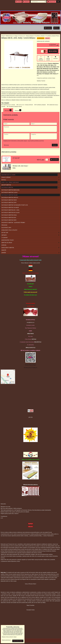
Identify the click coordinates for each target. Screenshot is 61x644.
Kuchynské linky (6, 228)
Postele (31, 180)
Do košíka (53, 51)
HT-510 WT (16, 158)
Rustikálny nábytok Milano (15, 106)
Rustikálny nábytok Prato (9, 200)
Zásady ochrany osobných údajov (9, 637)
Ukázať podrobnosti (6, 640)
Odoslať (55, 145)
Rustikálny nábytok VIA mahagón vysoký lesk (15, 205)
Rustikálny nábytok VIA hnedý (10, 207)
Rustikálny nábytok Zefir (9, 202)
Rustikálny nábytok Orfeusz (10, 197)
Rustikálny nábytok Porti (9, 220)
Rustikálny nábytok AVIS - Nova (10, 210)
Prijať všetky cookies (18, 641)
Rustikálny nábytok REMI (9, 218)
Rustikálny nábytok (41, 105)
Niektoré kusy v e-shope (9, 105)
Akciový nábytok (6, 185)
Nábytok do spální (31, 243)
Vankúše (4, 250)
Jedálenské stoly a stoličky (9, 230)
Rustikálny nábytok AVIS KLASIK (11, 212)
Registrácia (26, 2)
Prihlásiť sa (19, 2)
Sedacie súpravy (31, 177)
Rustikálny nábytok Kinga (9, 215)
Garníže (31, 253)
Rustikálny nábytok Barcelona (10, 190)
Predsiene (4, 225)
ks (47, 160)
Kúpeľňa (4, 245)
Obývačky (31, 235)
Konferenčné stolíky (8, 240)
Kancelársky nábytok (31, 248)
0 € (58, 2)
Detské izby (31, 233)
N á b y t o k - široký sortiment (26, 105)
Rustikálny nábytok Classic (10, 192)
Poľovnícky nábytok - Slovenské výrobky (13, 223)
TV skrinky (5, 238)
